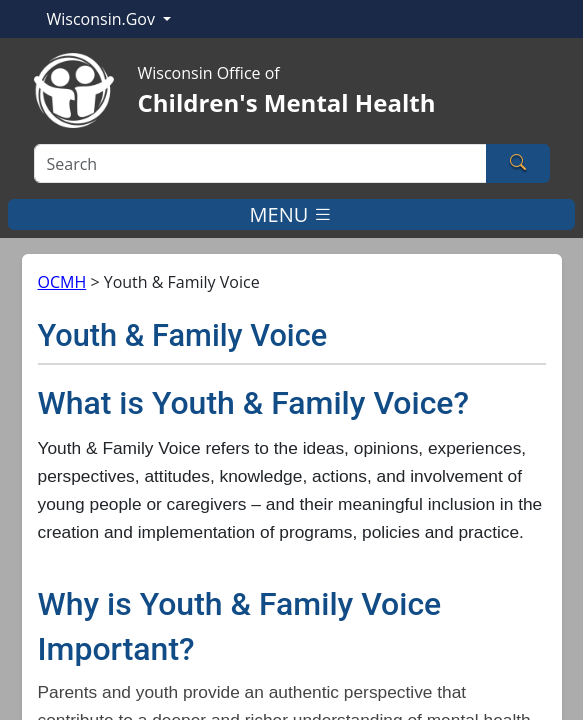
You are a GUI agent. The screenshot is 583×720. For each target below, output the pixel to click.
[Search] (260, 163)
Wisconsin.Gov (103, 19)
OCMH (62, 282)
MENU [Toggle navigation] (292, 214)
